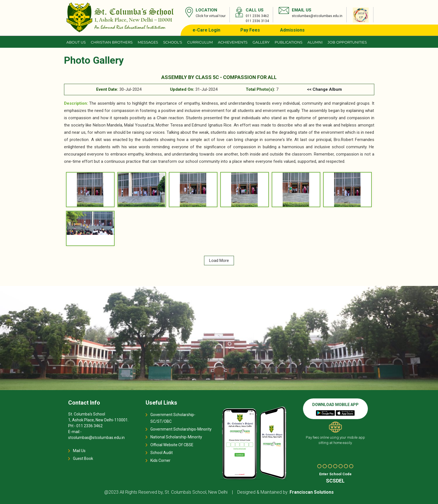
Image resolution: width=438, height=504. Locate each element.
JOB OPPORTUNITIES (347, 42)
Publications (288, 42)
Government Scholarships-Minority (181, 429)
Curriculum (200, 42)
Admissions (292, 30)
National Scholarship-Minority (176, 437)
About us (76, 42)
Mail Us (79, 451)
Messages (148, 42)
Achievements (233, 42)
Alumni (315, 42)
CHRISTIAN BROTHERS (112, 42)
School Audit (162, 453)
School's (173, 42)
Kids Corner (160, 460)
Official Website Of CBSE (172, 445)
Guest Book (83, 458)
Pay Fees (250, 30)
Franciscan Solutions (312, 492)
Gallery (261, 42)
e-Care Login (206, 30)
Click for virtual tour (211, 16)
